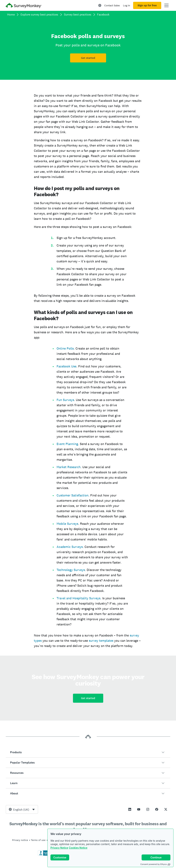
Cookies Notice (78, 848)
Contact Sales (112, 5)
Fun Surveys (65, 400)
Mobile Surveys (67, 524)
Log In (127, 5)
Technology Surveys (71, 570)
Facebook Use (66, 366)
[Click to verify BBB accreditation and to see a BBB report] (45, 855)
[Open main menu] (166, 5)
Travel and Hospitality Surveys (78, 598)
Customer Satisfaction (73, 495)
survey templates (101, 641)
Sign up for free (147, 5)
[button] (88, 752)
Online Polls (65, 348)
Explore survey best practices (39, 15)
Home (11, 15)
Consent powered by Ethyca (155, 864)
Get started (88, 58)
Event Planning (67, 444)
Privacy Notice (59, 848)
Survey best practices (78, 15)
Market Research (69, 467)
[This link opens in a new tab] (130, 809)
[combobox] (22, 809)
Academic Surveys (70, 547)
